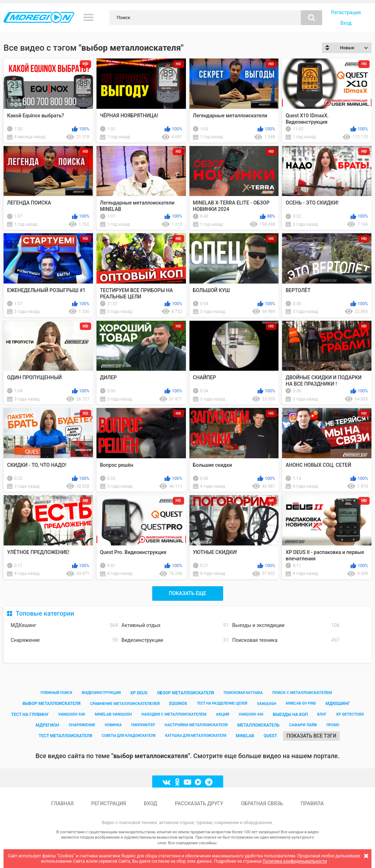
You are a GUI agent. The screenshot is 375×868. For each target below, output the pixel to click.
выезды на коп (290, 715)
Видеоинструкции (175, 640)
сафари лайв (303, 725)
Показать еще (187, 593)
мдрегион (48, 725)
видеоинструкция (101, 693)
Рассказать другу (199, 803)
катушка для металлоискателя (195, 736)
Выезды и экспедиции (286, 625)
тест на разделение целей (222, 703)
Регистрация (346, 12)
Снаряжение (64, 640)
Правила (312, 803)
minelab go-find (301, 703)
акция (223, 714)
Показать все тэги (311, 736)
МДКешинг (64, 625)
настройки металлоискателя (196, 725)
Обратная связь (262, 803)
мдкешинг (338, 704)
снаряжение (82, 725)
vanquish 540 (72, 714)
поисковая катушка (243, 693)
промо (333, 725)
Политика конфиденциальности (295, 861)
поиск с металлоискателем (302, 693)
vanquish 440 (251, 714)
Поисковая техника (286, 640)
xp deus (139, 693)
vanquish (267, 704)
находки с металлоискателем (174, 714)
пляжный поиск (56, 693)
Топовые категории (45, 613)
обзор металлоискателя (186, 693)
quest (270, 736)
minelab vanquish (113, 714)
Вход (346, 23)
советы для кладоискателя (129, 736)
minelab (245, 736)
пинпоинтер (143, 725)
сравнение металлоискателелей (125, 704)
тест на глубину (30, 715)
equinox (178, 704)
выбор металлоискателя (51, 704)
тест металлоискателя (65, 736)
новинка (113, 725)
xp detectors (350, 714)
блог (322, 714)
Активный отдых (175, 625)
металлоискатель (258, 725)
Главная (62, 803)
